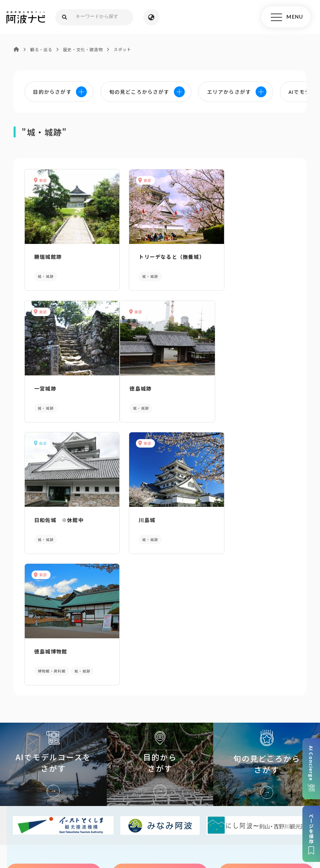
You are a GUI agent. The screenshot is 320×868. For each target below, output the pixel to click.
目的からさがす (160, 625)
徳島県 (205, 822)
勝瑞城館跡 (47, 256)
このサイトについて (57, 812)
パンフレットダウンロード (54, 735)
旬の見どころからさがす (267, 625)
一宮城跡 (231, 256)
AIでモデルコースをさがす (53, 625)
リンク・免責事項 (192, 812)
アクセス (266, 735)
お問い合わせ (235, 822)
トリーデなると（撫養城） (159, 256)
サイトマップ (102, 812)
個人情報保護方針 (145, 812)
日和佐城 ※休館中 (151, 385)
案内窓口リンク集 (160, 735)
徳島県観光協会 (95, 822)
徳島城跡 (44, 385)
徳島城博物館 (50, 513)
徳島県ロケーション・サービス (155, 822)
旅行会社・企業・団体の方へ (253, 812)
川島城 (228, 385)
